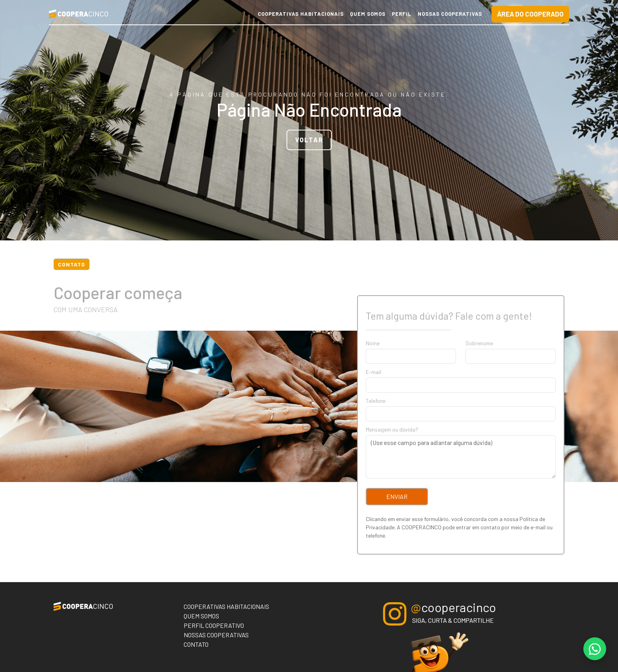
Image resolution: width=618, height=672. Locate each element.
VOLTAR (309, 140)
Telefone (376, 401)
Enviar (397, 496)
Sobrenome (479, 343)
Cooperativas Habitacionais (301, 14)
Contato (196, 644)
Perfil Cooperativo (214, 625)
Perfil (402, 14)
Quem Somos (368, 14)
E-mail (373, 372)
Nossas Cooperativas (450, 14)
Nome (373, 343)
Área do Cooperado (530, 14)
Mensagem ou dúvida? (392, 429)
